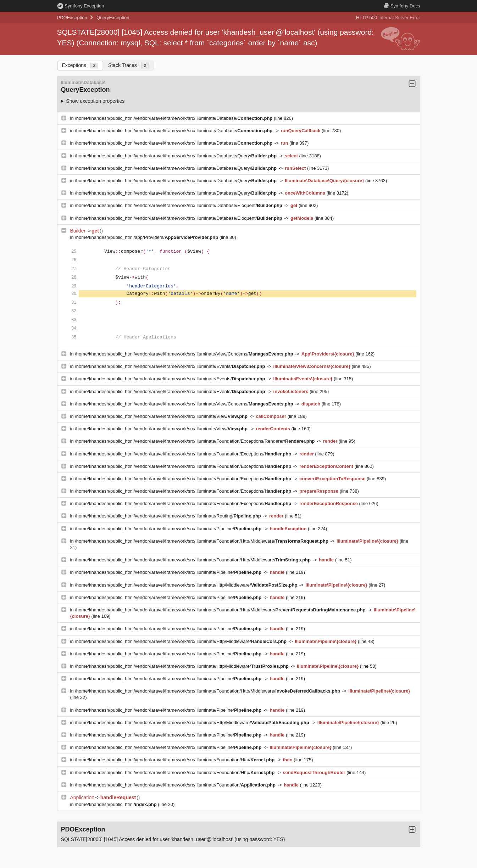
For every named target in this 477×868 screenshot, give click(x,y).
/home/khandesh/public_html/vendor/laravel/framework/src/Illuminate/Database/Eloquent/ (179, 205)
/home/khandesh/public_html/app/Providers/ (147, 237)
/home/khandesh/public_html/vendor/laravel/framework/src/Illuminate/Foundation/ (176, 785)
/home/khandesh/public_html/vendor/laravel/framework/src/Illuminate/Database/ (174, 118)
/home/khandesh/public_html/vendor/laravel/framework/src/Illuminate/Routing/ (168, 516)
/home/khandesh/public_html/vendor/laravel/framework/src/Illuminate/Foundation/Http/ (175, 760)
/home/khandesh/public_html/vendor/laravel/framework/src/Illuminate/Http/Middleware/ (187, 585)
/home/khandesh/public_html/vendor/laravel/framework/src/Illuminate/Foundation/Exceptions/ (184, 454)
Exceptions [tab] (80, 65)
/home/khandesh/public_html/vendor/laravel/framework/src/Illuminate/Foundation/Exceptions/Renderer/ (195, 441)
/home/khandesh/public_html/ (116, 804)
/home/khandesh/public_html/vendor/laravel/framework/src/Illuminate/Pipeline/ (169, 529)
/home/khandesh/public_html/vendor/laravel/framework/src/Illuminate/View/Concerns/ (185, 354)
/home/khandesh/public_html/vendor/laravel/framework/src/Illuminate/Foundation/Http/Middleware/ (202, 541)
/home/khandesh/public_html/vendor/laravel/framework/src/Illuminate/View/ (162, 416)
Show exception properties (95, 101)
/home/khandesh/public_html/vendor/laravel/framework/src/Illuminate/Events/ (171, 366)
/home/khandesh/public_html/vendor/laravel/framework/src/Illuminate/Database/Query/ (176, 156)
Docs (402, 6)
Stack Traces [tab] (129, 65)
